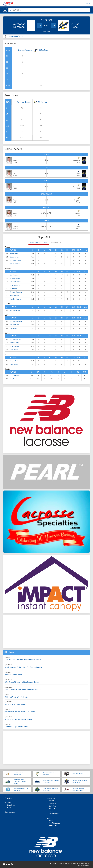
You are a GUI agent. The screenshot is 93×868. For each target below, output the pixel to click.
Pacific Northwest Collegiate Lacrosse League (20, 782)
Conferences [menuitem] (10, 812)
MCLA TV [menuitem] (53, 809)
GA (7, 114)
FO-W (79, 250)
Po (50, 250)
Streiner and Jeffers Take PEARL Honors (20, 712)
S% (7, 138)
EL (33, 250)
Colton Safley (15, 343)
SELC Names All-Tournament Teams (18, 719)
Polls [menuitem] (9, 808)
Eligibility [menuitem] (52, 803)
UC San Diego (43, 50)
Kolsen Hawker (15, 278)
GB (7, 120)
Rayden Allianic (15, 379)
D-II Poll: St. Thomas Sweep (15, 704)
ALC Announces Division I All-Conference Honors (23, 667)
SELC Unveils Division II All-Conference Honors (23, 690)
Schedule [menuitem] (8, 798)
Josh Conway (15, 346)
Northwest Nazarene (25, 50)
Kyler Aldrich (14, 296)
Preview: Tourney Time (13, 675)
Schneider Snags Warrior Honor (16, 727)
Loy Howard (14, 275)
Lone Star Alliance (78, 774)
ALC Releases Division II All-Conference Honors (23, 660)
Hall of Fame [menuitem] (54, 814)
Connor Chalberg (16, 321)
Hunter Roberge (16, 260)
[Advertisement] (46, 631)
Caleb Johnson (15, 264)
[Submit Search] (11, 10)
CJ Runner (14, 289)
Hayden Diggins (15, 299)
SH (56, 250)
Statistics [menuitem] (53, 806)
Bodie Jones (14, 257)
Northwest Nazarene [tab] (39, 243)
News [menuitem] (51, 821)
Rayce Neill (14, 361)
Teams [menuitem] (51, 801)
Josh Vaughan (15, 375)
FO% (8, 126)
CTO (73, 250)
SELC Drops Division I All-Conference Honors (22, 682)
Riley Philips (14, 350)
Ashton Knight (15, 310)
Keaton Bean (15, 253)
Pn (67, 250)
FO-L (85, 250)
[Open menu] (5, 10)
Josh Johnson (15, 285)
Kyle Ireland (14, 328)
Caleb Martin (15, 325)
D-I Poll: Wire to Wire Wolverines (17, 697)
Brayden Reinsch (16, 292)
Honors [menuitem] (52, 811)
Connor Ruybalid (16, 339)
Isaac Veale (14, 364)
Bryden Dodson (15, 282)
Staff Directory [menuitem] (55, 823)
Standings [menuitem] (11, 805)
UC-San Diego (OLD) (15, 36)
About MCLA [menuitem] (54, 826)
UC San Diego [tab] (56, 243)
